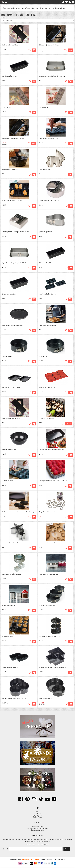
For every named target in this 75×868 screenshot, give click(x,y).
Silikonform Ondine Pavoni (47, 388)
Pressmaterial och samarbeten (38, 829)
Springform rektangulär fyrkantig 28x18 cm (52, 76)
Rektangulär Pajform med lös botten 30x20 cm (53, 481)
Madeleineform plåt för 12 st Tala (12, 201)
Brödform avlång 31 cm (10, 76)
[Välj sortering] (37, 21)
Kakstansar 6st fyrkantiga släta (12, 575)
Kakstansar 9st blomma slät (47, 544)
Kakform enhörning (44, 170)
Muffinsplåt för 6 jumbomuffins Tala (50, 637)
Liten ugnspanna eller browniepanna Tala (51, 450)
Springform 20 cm (44, 357)
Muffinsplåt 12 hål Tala (9, 637)
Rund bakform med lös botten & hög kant (15, 700)
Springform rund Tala (45, 700)
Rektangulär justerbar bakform (48, 326)
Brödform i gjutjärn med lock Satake (50, 45)
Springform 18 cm (7, 357)
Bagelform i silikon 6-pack (46, 419)
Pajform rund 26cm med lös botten (13, 326)
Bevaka (69, 424)
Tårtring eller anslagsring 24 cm (49, 575)
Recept (38, 813)
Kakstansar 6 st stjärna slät (10, 544)
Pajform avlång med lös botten (12, 45)
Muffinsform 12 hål (8, 481)
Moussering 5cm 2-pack (9, 606)
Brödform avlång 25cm (9, 294)
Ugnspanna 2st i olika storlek (11, 388)
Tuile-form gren (44, 107)
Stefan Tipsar (37, 818)
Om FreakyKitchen (37, 828)
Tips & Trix (38, 815)
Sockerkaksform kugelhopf (10, 170)
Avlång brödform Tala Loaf (10, 669)
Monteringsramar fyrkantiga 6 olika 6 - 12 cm (16, 232)
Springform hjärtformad (46, 232)
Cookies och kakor (37, 831)
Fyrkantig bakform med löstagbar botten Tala (52, 669)
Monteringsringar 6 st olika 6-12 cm (50, 201)
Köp (34, 518)
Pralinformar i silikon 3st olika (47, 294)
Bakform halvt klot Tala (9, 450)
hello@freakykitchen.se (30, 860)
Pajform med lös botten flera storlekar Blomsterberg (18, 513)
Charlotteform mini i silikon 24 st (49, 139)
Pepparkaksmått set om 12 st (48, 513)
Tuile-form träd (7, 107)
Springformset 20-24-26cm (47, 606)
